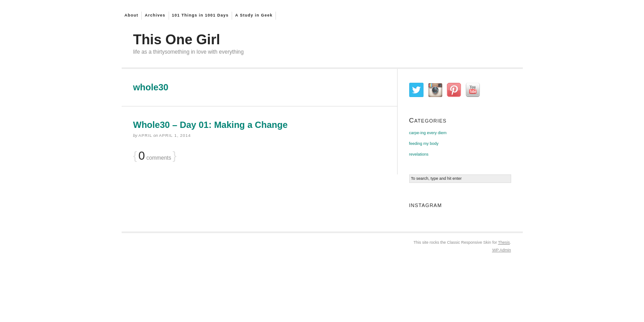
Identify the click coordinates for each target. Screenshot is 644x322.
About (131, 15)
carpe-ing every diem (428, 133)
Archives (155, 15)
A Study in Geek (254, 15)
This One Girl (177, 40)
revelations (419, 154)
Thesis (504, 242)
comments (155, 157)
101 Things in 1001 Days (200, 15)
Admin (502, 250)
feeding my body (424, 144)
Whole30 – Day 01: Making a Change (211, 125)
